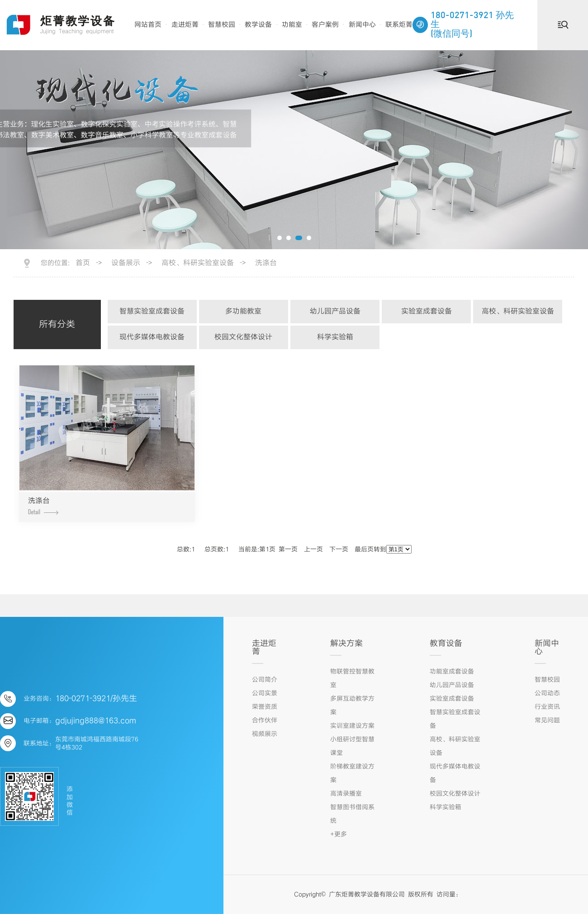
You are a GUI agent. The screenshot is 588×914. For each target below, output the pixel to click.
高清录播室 (346, 794)
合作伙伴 (265, 720)
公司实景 (265, 693)
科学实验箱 (335, 337)
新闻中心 (362, 25)
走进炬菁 (185, 25)
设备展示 (126, 263)
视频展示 (265, 734)
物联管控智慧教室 (352, 678)
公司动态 (547, 693)
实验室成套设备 (427, 311)
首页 (83, 263)
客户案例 (325, 25)
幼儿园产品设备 (335, 311)
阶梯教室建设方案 (352, 773)
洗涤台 (266, 263)
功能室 (292, 25)
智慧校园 (222, 25)
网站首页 (148, 25)
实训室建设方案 (352, 726)
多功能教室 (243, 311)
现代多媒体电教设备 (152, 337)
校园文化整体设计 (243, 337)
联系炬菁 (399, 25)
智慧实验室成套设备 (152, 311)
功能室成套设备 (452, 672)
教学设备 (258, 25)
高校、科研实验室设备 (198, 263)
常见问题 (547, 720)
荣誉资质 (265, 707)
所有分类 (57, 324)
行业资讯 (547, 707)
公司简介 (265, 680)
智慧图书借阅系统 (352, 814)
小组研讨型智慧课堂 (352, 746)
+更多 (339, 834)
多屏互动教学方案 (352, 706)
